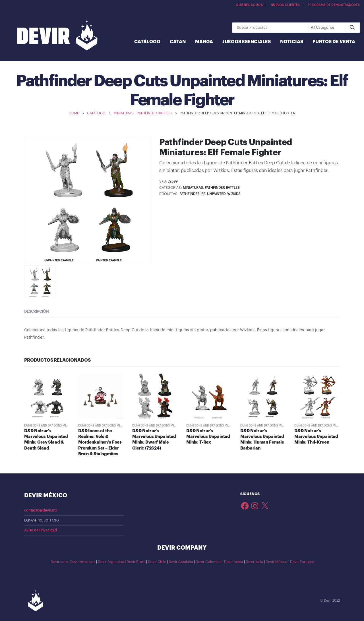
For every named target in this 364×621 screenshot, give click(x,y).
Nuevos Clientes (285, 5)
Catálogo (147, 42)
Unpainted (216, 194)
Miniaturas (193, 188)
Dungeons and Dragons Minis (47, 426)
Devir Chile (157, 562)
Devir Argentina (111, 562)
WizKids (234, 194)
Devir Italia (254, 562)
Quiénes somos (249, 5)
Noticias (292, 42)
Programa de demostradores (334, 5)
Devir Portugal (302, 562)
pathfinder (190, 194)
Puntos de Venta (334, 42)
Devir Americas (83, 562)
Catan (178, 42)
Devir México (277, 562)
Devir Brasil (136, 562)
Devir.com (59, 562)
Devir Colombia (209, 562)
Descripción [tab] (36, 311)
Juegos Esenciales (247, 42)
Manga (204, 42)
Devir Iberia (234, 562)
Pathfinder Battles (222, 188)
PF (203, 194)
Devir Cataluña (181, 562)
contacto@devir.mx (41, 510)
